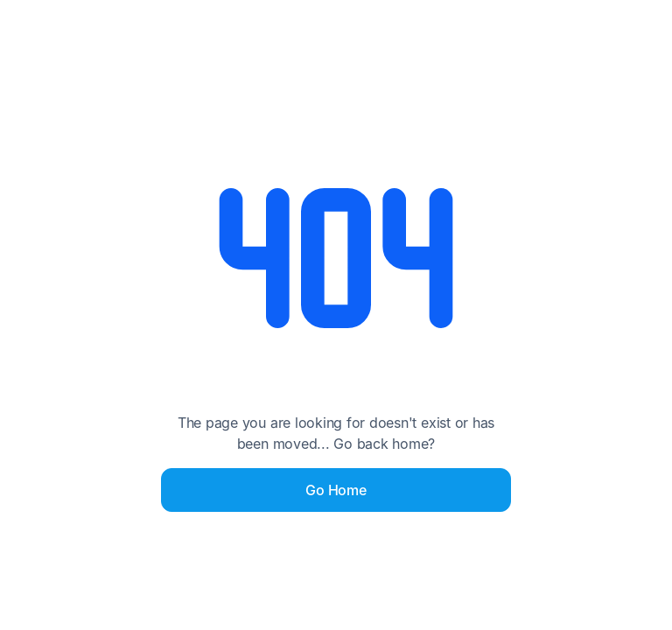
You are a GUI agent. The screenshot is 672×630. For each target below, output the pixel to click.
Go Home (336, 490)
